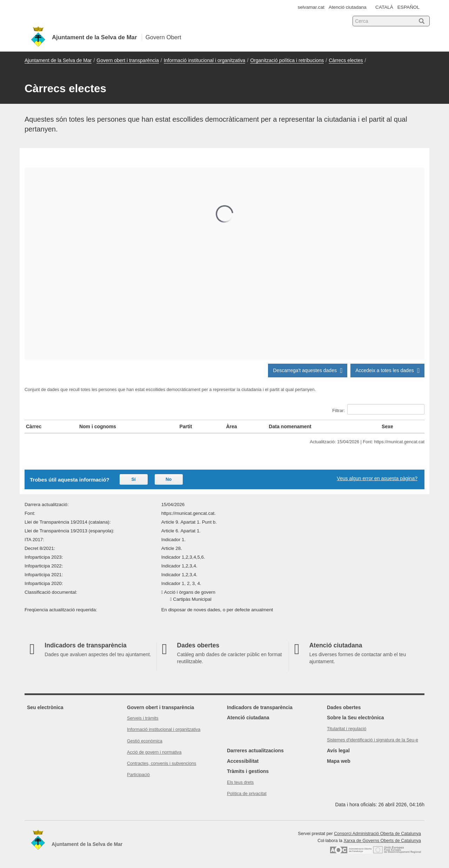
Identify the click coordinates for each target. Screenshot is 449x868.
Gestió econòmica (145, 741)
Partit (186, 426)
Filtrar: (378, 409)
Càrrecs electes (346, 60)
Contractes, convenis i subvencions (162, 763)
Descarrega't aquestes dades (308, 370)
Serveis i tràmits (143, 718)
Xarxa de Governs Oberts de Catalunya (382, 841)
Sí (133, 479)
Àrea (231, 426)
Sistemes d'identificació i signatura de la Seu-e (373, 740)
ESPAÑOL (408, 7)
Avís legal (338, 751)
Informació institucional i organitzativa (205, 60)
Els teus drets (240, 782)
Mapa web (339, 761)
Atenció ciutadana (348, 7)
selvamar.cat (311, 7)
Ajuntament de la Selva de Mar (58, 60)
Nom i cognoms (98, 426)
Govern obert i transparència (128, 60)
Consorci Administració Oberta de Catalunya (377, 834)
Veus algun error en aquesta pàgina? (377, 478)
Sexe (387, 426)
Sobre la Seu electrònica (356, 718)
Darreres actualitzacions (255, 751)
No (169, 479)
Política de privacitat (247, 794)
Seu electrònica (45, 707)
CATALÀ (384, 7)
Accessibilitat (243, 761)
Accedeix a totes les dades (387, 370)
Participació (138, 775)
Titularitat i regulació (347, 729)
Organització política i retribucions (287, 60)
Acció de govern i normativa (154, 752)
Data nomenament (290, 426)
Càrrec (34, 426)
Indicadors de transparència (260, 707)
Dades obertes (344, 707)
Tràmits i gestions (248, 771)
